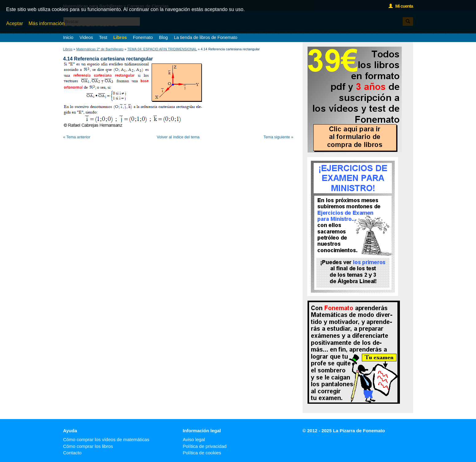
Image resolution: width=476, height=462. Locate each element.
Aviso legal (194, 439)
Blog (163, 37)
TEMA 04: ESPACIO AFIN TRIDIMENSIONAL (162, 49)
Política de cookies (202, 453)
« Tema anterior (77, 137)
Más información (46, 23)
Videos (86, 37)
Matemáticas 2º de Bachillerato (100, 49)
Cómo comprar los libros (88, 446)
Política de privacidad (205, 446)
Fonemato (143, 37)
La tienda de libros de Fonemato (206, 37)
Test (103, 37)
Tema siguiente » (279, 137)
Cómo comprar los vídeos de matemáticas (106, 439)
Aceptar (15, 23)
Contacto (72, 453)
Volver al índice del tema (178, 137)
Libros (120, 37)
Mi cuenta (401, 6)
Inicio (68, 37)
